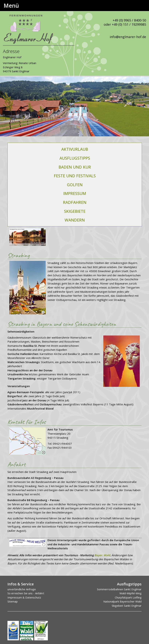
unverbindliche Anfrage (22, 589)
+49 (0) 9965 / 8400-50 (129, 20)
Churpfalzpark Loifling (128, 597)
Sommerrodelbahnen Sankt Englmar (119, 589)
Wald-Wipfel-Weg (131, 593)
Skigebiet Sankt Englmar (127, 606)
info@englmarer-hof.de (128, 37)
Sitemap (13, 601)
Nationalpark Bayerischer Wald (122, 601)
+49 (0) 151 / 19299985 (129, 24)
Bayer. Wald (102, 555)
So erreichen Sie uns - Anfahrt (26, 593)
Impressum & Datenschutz (24, 597)
